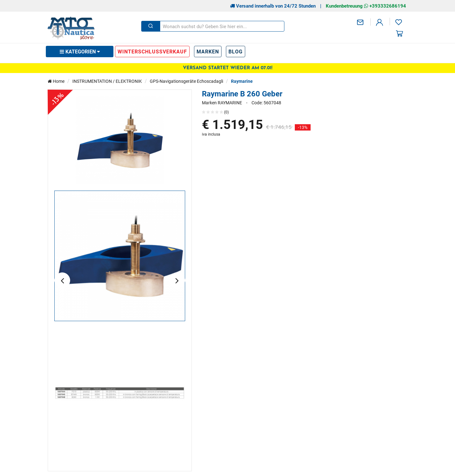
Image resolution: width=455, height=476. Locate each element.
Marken (208, 51)
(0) (215, 112)
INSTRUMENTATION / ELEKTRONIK (107, 81)
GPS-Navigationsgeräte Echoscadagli (186, 81)
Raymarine (242, 81)
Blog (236, 51)
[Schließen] (151, 26)
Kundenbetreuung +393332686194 (366, 6)
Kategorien (80, 51)
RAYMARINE (230, 103)
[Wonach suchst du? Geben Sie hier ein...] (222, 26)
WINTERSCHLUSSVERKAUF (152, 51)
